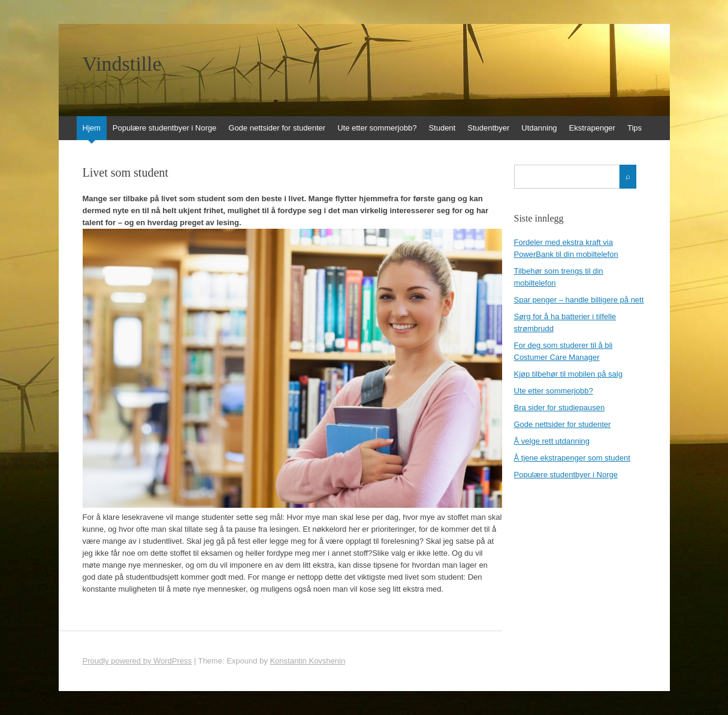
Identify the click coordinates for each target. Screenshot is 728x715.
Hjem (92, 128)
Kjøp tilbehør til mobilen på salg (568, 374)
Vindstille (122, 64)
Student (442, 128)
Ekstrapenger (592, 128)
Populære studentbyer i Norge (164, 128)
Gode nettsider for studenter (277, 128)
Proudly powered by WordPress (138, 661)
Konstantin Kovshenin (307, 661)
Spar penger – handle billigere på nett (579, 300)
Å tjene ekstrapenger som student (572, 458)
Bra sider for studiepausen (560, 408)
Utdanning (539, 128)
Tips (635, 128)
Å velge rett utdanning (552, 441)
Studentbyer (488, 128)
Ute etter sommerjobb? (377, 128)
